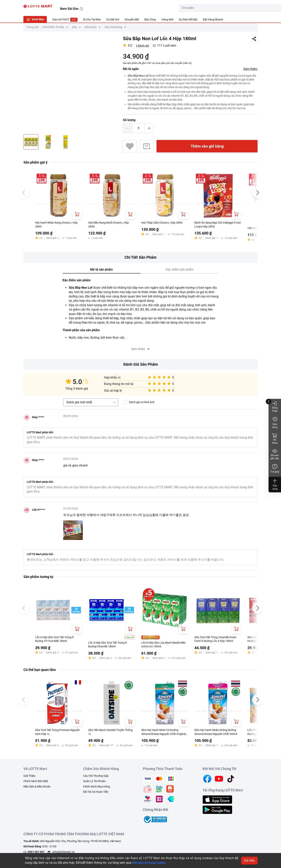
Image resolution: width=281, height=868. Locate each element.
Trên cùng (275, 484)
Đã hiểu (249, 860)
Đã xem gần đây (275, 454)
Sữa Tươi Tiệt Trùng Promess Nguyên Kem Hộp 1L (55, 734)
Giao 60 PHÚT (65, 20)
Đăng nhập (275, 407)
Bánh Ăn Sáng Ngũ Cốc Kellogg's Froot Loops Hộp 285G (217, 225)
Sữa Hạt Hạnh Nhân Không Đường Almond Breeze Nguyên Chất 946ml (215, 734)
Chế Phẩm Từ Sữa (53, 27)
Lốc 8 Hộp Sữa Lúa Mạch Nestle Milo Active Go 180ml (164, 645)
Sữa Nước (91, 27)
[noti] (244, 7)
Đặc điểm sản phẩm (180, 270)
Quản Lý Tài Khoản (94, 784)
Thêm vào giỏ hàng (207, 146)
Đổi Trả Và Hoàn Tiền (96, 795)
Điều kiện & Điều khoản (37, 789)
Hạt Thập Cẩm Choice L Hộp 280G (161, 225)
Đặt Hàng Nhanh (213, 19)
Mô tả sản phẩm (101, 270)
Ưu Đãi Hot (113, 19)
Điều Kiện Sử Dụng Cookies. (152, 863)
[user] (236, 7)
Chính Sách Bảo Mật (36, 784)
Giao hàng (275, 422)
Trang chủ (33, 27)
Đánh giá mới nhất (79, 403)
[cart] (227, 7)
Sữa (74, 27)
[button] (254, 7)
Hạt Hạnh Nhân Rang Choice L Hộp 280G (56, 225)
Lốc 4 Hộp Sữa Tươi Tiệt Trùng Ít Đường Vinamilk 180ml (111, 645)
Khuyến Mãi (132, 19)
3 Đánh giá (144, 46)
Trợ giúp (275, 469)
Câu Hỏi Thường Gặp (96, 779)
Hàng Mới (167, 19)
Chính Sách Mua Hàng (97, 789)
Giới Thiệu (29, 779)
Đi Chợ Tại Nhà (92, 19)
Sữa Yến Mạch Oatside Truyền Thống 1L (109, 734)
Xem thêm (250, 69)
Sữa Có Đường (113, 27)
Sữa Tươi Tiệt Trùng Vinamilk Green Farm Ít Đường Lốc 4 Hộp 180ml (216, 640)
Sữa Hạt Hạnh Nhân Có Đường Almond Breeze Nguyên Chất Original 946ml (162, 734)
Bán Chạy (150, 19)
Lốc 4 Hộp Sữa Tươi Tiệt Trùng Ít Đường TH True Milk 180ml (58, 640)
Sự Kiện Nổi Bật (188, 19)
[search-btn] (208, 8)
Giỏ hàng (275, 438)
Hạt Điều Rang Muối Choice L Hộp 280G (112, 225)
